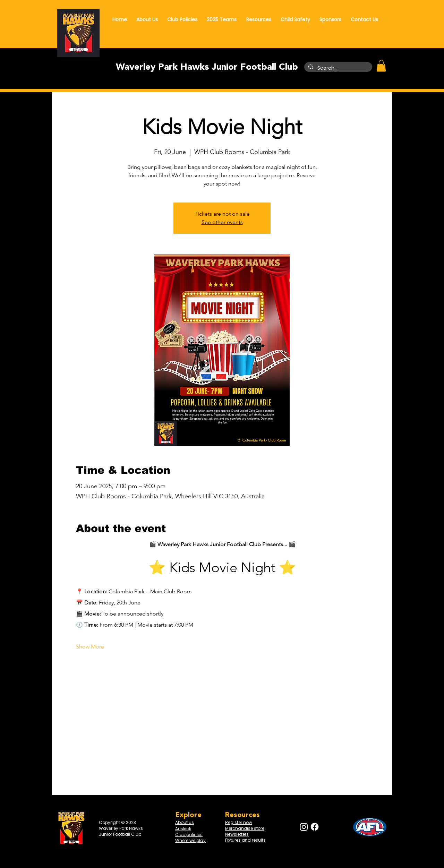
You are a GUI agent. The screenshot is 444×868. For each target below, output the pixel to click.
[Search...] (338, 68)
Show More (90, 647)
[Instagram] (304, 827)
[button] (381, 66)
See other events (222, 222)
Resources (242, 815)
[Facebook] (315, 827)
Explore (188, 815)
